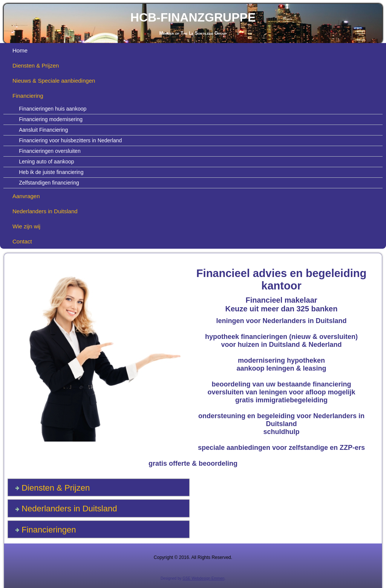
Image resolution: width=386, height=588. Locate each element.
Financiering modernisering (51, 119)
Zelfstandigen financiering (49, 183)
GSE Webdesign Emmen (203, 578)
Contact (22, 241)
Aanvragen (26, 196)
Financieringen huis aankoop (53, 109)
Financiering (28, 96)
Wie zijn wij (26, 226)
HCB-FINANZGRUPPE (193, 17)
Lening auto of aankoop (46, 162)
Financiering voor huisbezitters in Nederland (70, 140)
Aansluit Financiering (43, 130)
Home (20, 50)
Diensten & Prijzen (36, 65)
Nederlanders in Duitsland (45, 211)
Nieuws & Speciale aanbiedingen (54, 81)
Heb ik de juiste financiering (51, 172)
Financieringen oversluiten (50, 151)
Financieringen (49, 530)
